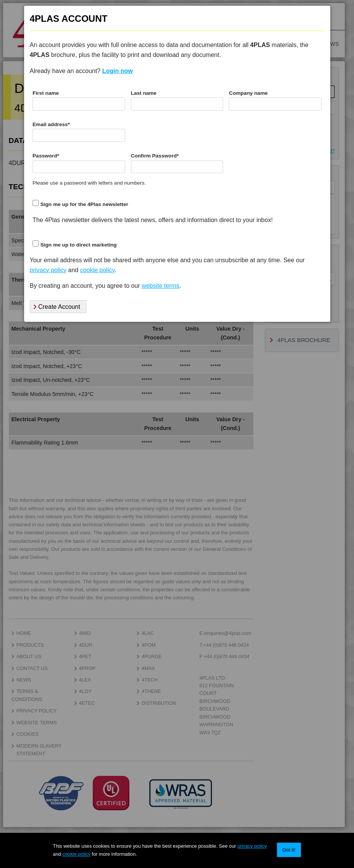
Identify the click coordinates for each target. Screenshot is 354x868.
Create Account (57, 307)
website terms (161, 286)
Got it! (289, 850)
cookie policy (76, 854)
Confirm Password (155, 156)
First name (46, 93)
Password (46, 156)
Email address (51, 124)
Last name (144, 93)
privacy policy (252, 846)
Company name (248, 93)
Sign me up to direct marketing (78, 245)
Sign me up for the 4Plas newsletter (84, 204)
